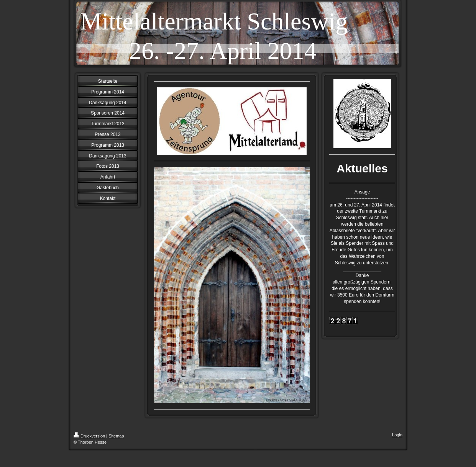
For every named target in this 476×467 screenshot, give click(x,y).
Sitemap (116, 436)
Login (397, 435)
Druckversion (89, 436)
